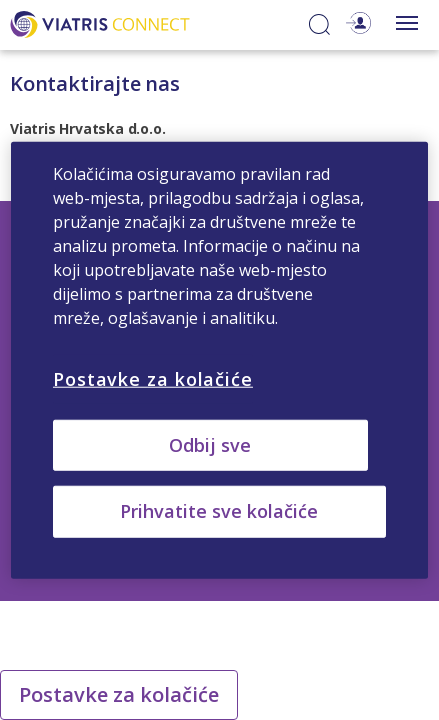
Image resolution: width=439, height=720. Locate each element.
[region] (219, 360)
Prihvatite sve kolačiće (219, 511)
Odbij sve (210, 445)
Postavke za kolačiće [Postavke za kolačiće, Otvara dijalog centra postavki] (153, 379)
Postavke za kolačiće (119, 694)
